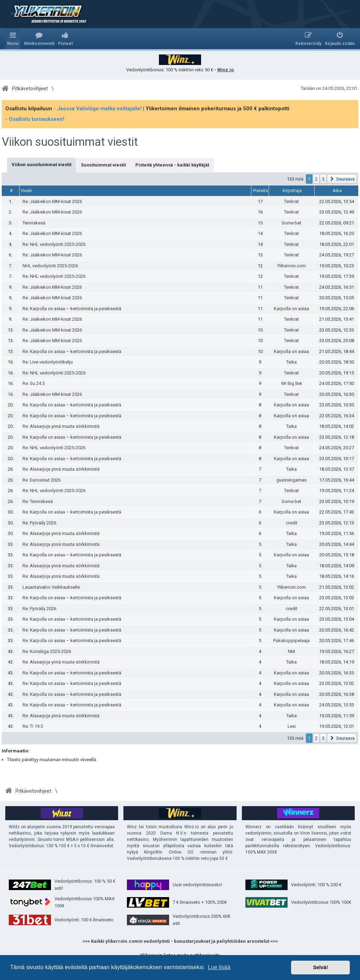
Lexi (292, 726)
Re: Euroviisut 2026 (41, 480)
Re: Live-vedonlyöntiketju (48, 362)
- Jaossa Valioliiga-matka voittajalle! (98, 109)
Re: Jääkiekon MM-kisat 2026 (52, 201)
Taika (291, 362)
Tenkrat (291, 201)
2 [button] (316, 179)
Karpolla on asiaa (291, 309)
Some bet (291, 223)
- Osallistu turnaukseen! (35, 119)
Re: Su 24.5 (34, 383)
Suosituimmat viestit (103, 165)
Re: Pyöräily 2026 (39, 523)
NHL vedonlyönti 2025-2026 (50, 266)
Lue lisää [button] (219, 967)
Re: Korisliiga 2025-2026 (47, 651)
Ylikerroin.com (291, 266)
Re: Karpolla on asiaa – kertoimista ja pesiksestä (72, 309)
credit (292, 523)
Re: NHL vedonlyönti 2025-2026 (54, 244)
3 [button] (323, 179)
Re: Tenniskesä (38, 501)
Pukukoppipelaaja (291, 641)
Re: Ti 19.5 (33, 726)
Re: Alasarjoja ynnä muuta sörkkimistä (61, 426)
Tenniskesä (34, 223)
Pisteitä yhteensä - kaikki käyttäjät (172, 165)
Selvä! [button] (320, 967)
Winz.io (226, 70)
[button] (342, 179)
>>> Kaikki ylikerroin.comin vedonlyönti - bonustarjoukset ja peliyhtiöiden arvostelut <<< (180, 941)
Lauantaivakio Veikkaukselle (51, 587)
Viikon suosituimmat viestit (70, 142)
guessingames (291, 480)
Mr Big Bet (292, 383)
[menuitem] (39, 39)
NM (291, 651)
